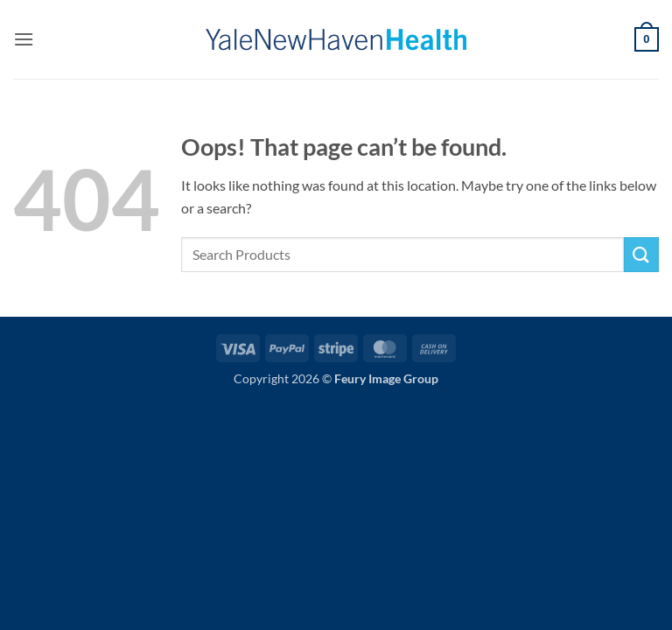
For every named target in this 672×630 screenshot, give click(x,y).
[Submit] (641, 254)
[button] (24, 39)
